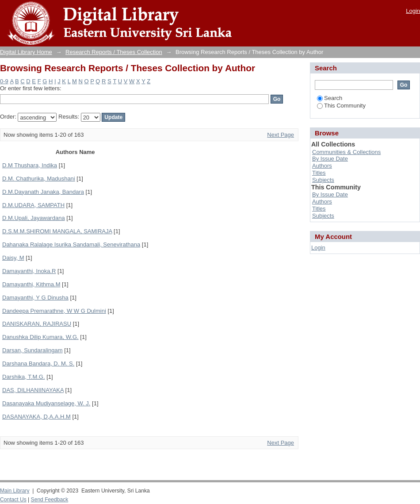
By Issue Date (330, 159)
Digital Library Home (26, 52)
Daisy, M (13, 258)
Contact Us (13, 500)
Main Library (15, 491)
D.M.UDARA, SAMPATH (33, 205)
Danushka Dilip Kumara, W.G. (40, 337)
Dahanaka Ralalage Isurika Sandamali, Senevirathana (71, 244)
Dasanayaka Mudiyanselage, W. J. (46, 403)
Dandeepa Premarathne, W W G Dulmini (54, 311)
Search (330, 98)
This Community (341, 106)
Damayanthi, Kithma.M (31, 284)
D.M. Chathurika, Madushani (39, 179)
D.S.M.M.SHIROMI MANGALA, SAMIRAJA (57, 231)
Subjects (323, 180)
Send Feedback (50, 500)
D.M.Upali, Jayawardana (34, 218)
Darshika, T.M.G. (24, 377)
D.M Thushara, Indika (30, 165)
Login (413, 11)
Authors (322, 166)
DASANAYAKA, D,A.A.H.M (36, 417)
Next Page (281, 135)
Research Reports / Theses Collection (114, 52)
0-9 (4, 81)
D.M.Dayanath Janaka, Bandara (43, 192)
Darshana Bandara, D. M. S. (38, 364)
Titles (319, 173)
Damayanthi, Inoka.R (29, 271)
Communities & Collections (346, 152)
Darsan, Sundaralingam (32, 350)
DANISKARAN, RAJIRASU (37, 324)
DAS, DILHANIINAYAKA (33, 390)
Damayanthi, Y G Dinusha (35, 298)
